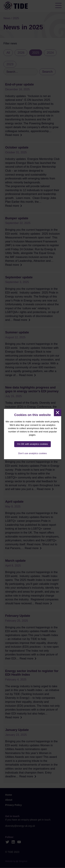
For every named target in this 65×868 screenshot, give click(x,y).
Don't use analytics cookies (32, 453)
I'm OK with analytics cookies (32, 444)
